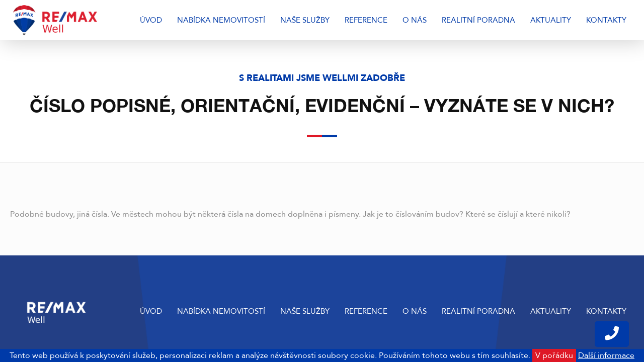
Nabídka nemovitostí (221, 20)
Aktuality (551, 20)
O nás (415, 20)
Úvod (151, 20)
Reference (366, 20)
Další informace (606, 355)
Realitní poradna (478, 20)
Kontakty (606, 20)
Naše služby (305, 20)
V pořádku (554, 355)
